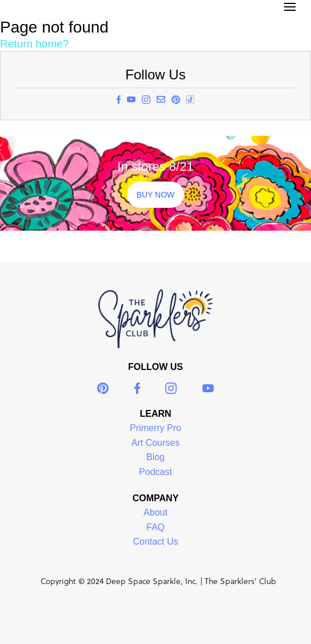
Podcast (155, 472)
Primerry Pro (155, 428)
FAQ (155, 527)
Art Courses (155, 443)
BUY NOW (156, 195)
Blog (155, 457)
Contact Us (155, 542)
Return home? (34, 44)
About (155, 512)
